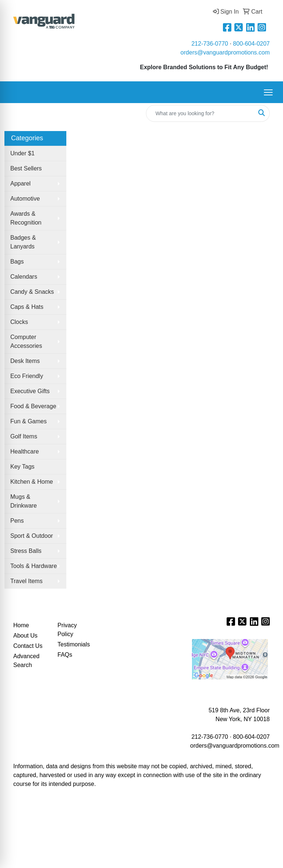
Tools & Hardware (34, 566)
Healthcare (25, 451)
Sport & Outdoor (32, 536)
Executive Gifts (30, 391)
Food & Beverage (33, 406)
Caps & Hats (27, 307)
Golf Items (24, 436)
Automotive (25, 199)
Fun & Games (29, 421)
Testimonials (74, 644)
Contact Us (28, 646)
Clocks (19, 322)
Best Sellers (26, 168)
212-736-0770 (210, 44)
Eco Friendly (27, 376)
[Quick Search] (200, 113)
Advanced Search (26, 661)
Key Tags (22, 467)
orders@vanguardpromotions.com (225, 52)
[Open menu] (268, 92)
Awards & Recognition (26, 218)
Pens (17, 521)
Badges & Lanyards (23, 242)
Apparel (20, 184)
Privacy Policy (67, 630)
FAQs (65, 655)
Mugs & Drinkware (24, 501)
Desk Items (25, 361)
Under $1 (22, 153)
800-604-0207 (251, 44)
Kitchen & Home (32, 482)
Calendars (24, 277)
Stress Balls (26, 551)
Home (21, 625)
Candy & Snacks (32, 292)
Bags (17, 262)
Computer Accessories (26, 341)
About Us (25, 636)
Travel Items (26, 581)
